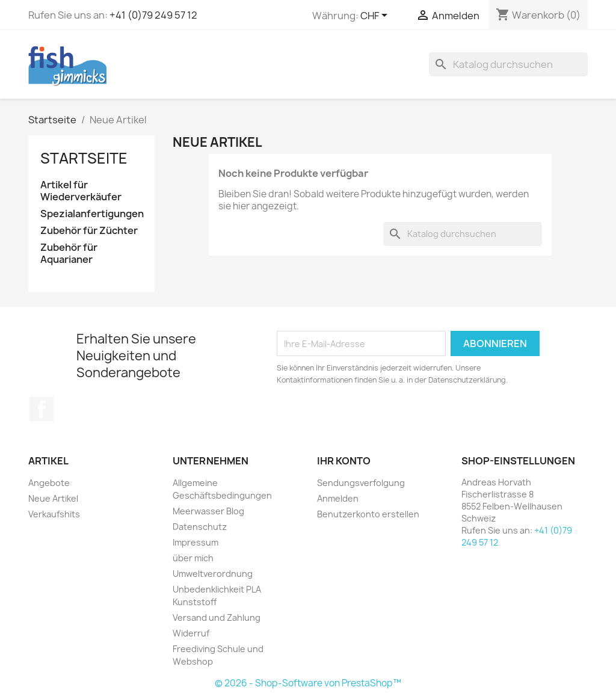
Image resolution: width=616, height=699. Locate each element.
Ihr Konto (344, 461)
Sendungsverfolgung (361, 483)
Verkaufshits (54, 514)
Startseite (84, 158)
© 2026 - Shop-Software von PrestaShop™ (308, 683)
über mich (193, 558)
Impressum (196, 542)
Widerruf (191, 633)
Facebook (42, 409)
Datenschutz (200, 527)
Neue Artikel (53, 498)
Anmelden (338, 498)
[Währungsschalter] (376, 16)
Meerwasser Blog (208, 511)
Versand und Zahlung (217, 617)
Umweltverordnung (213, 574)
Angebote (49, 483)
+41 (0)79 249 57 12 (153, 15)
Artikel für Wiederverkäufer (81, 191)
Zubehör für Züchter (89, 231)
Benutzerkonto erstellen (368, 514)
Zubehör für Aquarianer (69, 254)
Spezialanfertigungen (91, 214)
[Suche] (508, 64)
